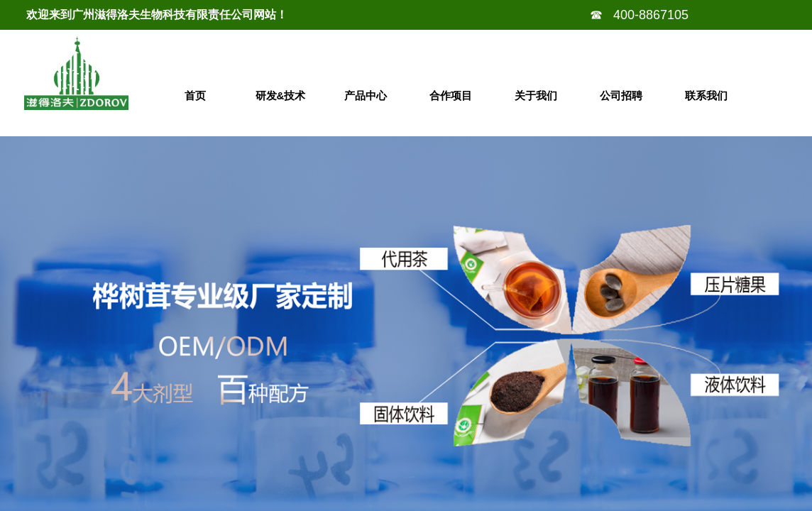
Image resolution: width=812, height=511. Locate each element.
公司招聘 (621, 95)
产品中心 (366, 95)
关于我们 (536, 95)
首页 (195, 95)
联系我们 (706, 95)
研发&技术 (281, 95)
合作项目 (451, 95)
